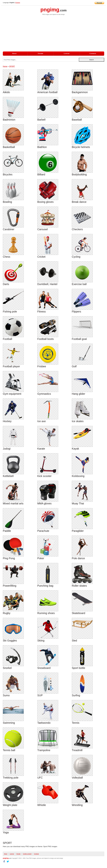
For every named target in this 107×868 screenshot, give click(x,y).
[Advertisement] (53, 34)
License (67, 54)
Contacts (93, 54)
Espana (18, 3)
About (14, 54)
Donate (40, 54)
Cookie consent (27, 854)
